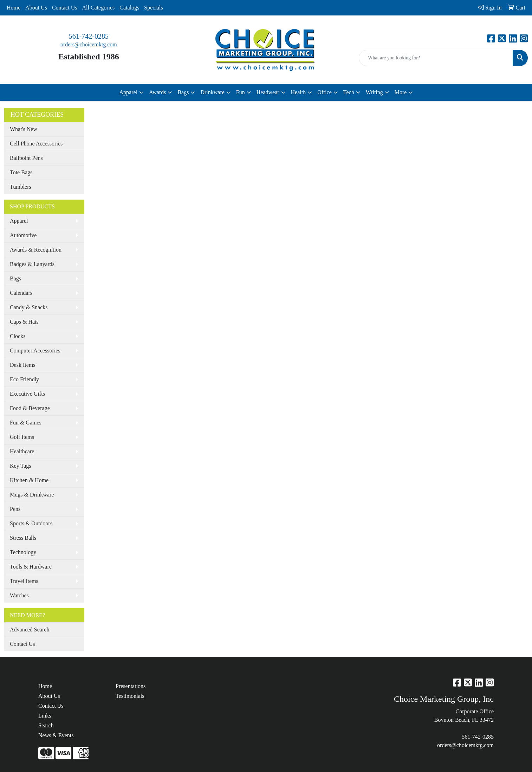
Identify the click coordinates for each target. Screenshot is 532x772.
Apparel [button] (129, 92)
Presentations (131, 686)
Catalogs (129, 8)
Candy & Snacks (29, 307)
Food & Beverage (30, 408)
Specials (153, 8)
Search (46, 725)
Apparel (19, 221)
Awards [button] (157, 92)
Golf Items (22, 437)
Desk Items (22, 365)
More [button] (401, 92)
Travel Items (24, 581)
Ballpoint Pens (26, 158)
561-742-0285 (89, 36)
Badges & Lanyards (32, 264)
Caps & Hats (24, 322)
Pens (15, 509)
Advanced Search (30, 630)
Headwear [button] (268, 92)
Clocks (18, 336)
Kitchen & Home (29, 480)
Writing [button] (374, 92)
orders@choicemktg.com (89, 44)
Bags (15, 278)
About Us (36, 8)
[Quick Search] (436, 58)
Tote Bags (21, 172)
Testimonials (130, 696)
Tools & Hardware (31, 567)
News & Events (56, 735)
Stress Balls (23, 538)
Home (14, 8)
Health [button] (299, 92)
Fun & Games (26, 423)
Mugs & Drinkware (32, 495)
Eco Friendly (24, 379)
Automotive (23, 235)
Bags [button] (183, 92)
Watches (19, 595)
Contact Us (65, 8)
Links (45, 716)
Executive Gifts (27, 394)
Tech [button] (349, 92)
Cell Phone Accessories (36, 144)
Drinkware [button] (212, 92)
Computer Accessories (35, 351)
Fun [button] (241, 92)
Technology (23, 552)
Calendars (21, 293)
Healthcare (22, 451)
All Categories (98, 8)
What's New (24, 129)
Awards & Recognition (36, 250)
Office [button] (325, 92)
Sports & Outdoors (31, 523)
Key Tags (20, 466)
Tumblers (21, 187)
